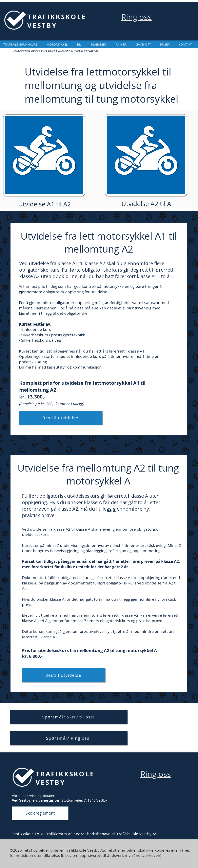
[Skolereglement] (40, 813)
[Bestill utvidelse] (61, 418)
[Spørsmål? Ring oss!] (69, 738)
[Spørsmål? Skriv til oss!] (69, 717)
